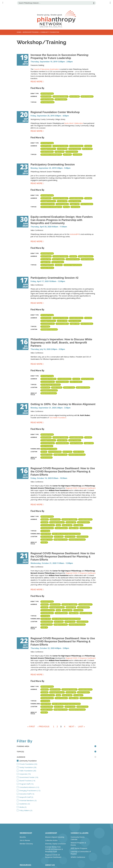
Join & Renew (25, 840)
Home (19, 32)
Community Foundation (60, 96)
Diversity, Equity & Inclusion (56, 844)
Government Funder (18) (41, 777)
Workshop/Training (31, 32)
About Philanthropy (47, 265)
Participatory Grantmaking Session (53, 164)
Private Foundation (47, 99)
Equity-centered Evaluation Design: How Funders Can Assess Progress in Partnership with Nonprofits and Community (62, 220)
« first (31, 727)
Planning (66, 207)
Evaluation (59, 265)
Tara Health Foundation (58, 418)
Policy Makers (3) (35, 810)
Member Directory (26, 844)
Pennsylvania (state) (55, 452)
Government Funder (48, 204)
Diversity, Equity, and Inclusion (51, 385)
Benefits (23, 837)
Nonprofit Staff (87, 149)
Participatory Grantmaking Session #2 (55, 278)
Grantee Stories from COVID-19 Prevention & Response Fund (54, 849)
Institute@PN (75, 234)
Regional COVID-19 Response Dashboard (81, 488)
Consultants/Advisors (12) (42, 787)
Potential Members (62, 443)
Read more (37, 82)
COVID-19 (44, 542)
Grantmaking (77, 155)
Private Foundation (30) (40, 764)
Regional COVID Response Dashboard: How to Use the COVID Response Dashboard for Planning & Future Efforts (63, 471)
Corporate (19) (33, 774)
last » (81, 727)
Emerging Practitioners (48, 149)
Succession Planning (47, 102)
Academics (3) (33, 804)
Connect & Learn (80, 833)
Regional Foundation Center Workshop (55, 112)
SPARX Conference (78, 857)
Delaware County (69, 387)
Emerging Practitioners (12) (43, 790)
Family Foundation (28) (39, 767)
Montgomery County (83, 387)
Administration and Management (51, 155)
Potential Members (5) (40, 800)
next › (72, 727)
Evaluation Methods (47, 268)
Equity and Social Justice (49, 393)
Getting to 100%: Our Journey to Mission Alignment (63, 404)
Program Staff (60, 152)
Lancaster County (47, 539)
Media (58, 525)
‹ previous (43, 727)
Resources (25, 865)
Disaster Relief (46, 534)
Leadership (51, 833)
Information (67, 155)
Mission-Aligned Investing (55, 837)
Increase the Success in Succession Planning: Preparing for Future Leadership (60, 57)
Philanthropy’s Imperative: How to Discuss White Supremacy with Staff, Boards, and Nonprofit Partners (61, 343)
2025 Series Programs (79, 848)
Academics (45, 519)
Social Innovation (47, 457)
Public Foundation (61, 99)
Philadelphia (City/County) (49, 329)
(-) (34, 761)
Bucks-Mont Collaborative (74, 123)
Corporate (88, 146)
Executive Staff (75, 96)
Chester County (57, 387)
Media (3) (30, 807)
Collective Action (51, 840)
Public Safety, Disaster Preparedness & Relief (66, 534)
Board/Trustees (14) (38, 781)
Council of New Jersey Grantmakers (46, 69)
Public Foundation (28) (39, 771)
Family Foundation (87, 96)
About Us (50, 865)
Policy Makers (78, 525)
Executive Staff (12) (37, 794)
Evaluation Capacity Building (73, 265)
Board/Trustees (46, 96)
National (44, 452)
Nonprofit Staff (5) (36, 797)
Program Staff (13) (36, 784)
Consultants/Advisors (76, 146)
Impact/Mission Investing (49, 449)
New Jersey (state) (47, 537)
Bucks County (45, 387)
